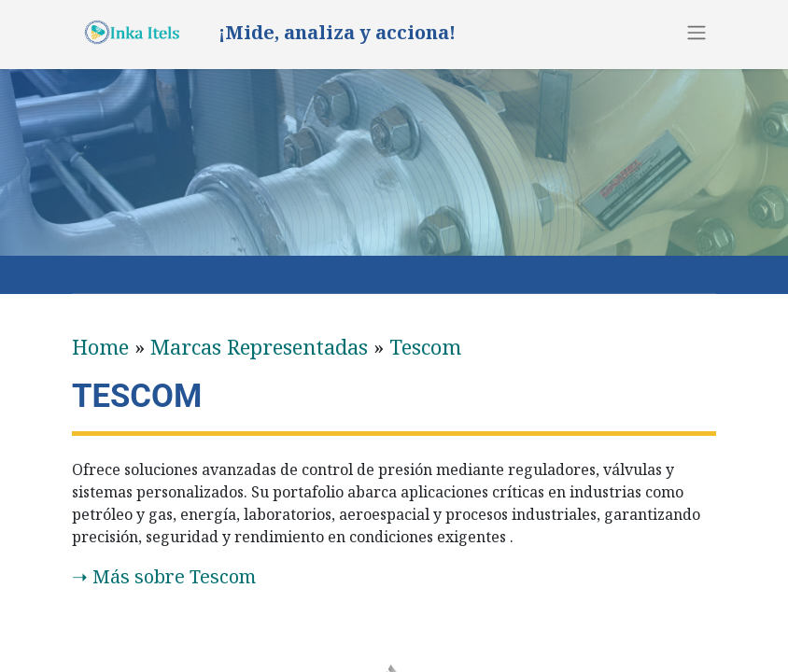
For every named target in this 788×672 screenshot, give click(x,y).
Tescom (425, 346)
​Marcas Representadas (259, 346)
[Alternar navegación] (697, 32)
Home (100, 346)
